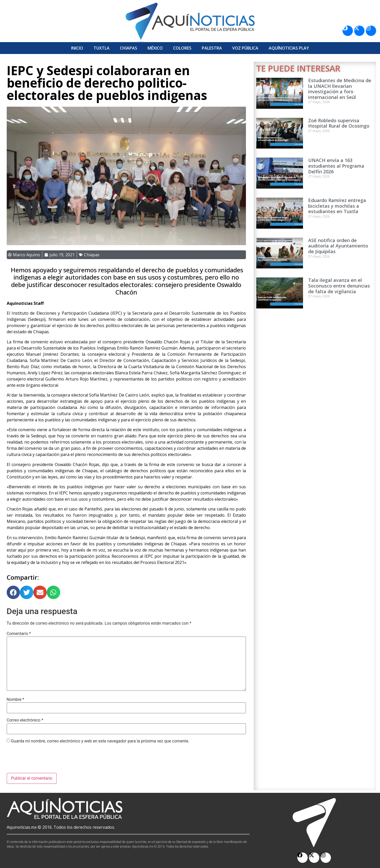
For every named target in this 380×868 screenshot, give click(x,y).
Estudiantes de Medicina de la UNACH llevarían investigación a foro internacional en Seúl (340, 89)
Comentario (19, 634)
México (155, 48)
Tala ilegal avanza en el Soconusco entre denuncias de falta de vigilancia (339, 286)
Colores (182, 48)
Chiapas (129, 48)
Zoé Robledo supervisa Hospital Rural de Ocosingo (339, 123)
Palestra (212, 48)
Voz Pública (245, 48)
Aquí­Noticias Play (289, 48)
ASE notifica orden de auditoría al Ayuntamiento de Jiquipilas (338, 246)
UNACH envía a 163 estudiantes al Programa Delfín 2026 (336, 166)
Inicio (77, 48)
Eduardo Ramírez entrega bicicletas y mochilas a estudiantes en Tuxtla (337, 206)
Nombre (15, 700)
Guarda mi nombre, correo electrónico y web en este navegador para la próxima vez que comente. (100, 741)
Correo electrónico (25, 720)
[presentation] (46, 760)
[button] (13, 592)
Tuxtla (102, 48)
